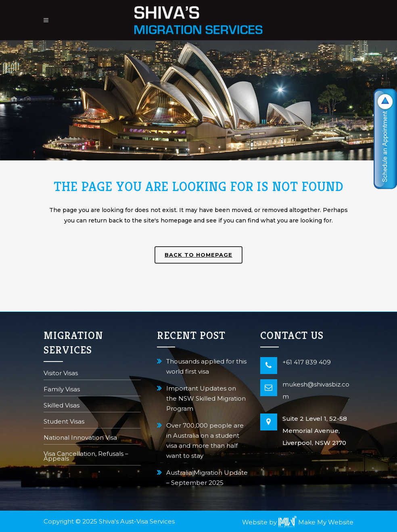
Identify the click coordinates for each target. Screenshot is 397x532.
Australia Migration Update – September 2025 (207, 478)
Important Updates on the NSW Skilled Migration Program (206, 398)
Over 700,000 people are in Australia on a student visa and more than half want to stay (205, 441)
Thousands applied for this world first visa (206, 366)
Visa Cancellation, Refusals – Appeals (86, 457)
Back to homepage (198, 255)
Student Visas (64, 422)
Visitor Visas (61, 374)
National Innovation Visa (80, 438)
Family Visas (62, 390)
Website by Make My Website (298, 522)
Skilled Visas (62, 406)
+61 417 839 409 (307, 362)
